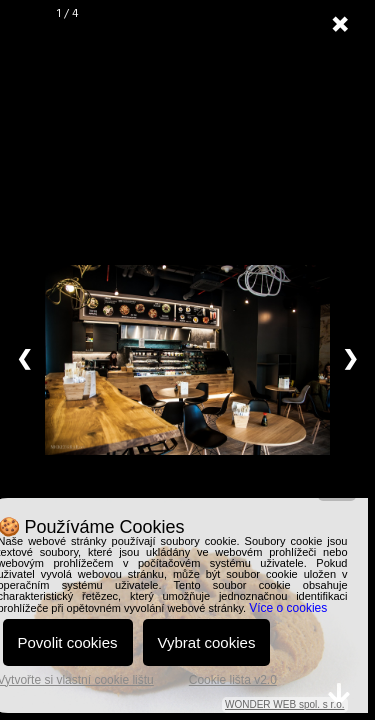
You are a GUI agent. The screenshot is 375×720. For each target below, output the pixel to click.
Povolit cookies (68, 642)
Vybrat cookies (207, 642)
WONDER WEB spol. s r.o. (284, 704)
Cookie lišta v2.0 (233, 680)
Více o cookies (288, 608)
